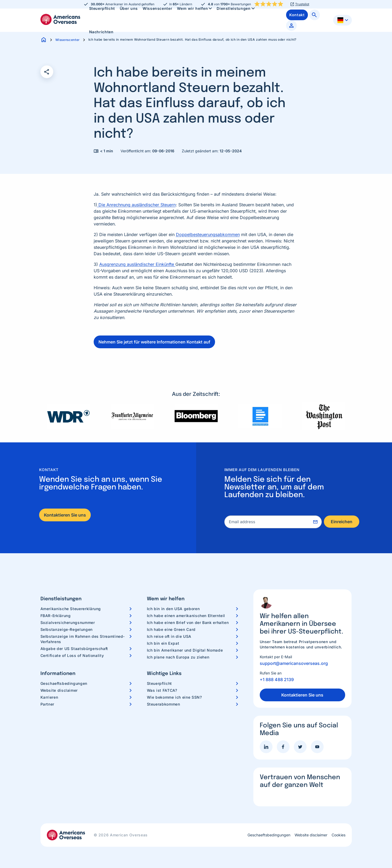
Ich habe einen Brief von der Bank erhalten (188, 622)
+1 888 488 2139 (277, 680)
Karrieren (49, 697)
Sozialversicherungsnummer (68, 622)
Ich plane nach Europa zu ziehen (178, 657)
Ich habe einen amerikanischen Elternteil (186, 616)
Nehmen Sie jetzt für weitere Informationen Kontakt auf (154, 342)
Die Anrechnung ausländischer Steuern (136, 205)
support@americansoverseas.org (294, 663)
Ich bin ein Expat (163, 643)
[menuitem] (101, 32)
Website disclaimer (59, 690)
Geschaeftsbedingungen (64, 683)
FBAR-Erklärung (56, 616)
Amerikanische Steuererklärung (71, 609)
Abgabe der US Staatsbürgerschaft (74, 649)
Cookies (339, 835)
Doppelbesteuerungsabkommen (208, 234)
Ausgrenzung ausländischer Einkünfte (137, 264)
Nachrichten (101, 32)
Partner (47, 704)
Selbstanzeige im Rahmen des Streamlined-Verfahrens (83, 639)
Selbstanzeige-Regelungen (67, 629)
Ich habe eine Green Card (171, 629)
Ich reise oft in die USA (169, 636)
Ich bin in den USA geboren (173, 609)
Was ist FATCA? (162, 690)
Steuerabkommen (164, 704)
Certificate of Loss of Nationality (72, 655)
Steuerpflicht (159, 683)
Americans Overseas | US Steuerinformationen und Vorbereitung (60, 19)
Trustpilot (302, 4)
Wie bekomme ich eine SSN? (174, 697)
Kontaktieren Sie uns (65, 515)
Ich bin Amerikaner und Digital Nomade (185, 650)
